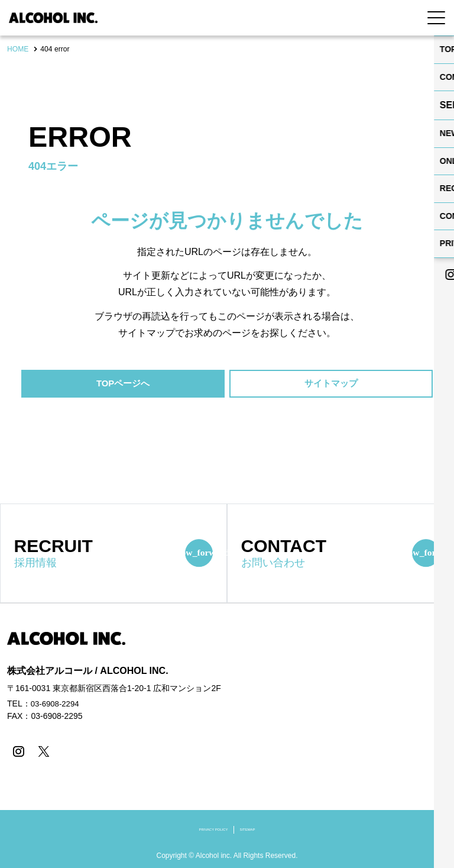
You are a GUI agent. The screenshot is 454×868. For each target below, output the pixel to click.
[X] (41, 752)
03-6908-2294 (56, 705)
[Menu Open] (436, 18)
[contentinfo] (227, 736)
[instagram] (17, 752)
